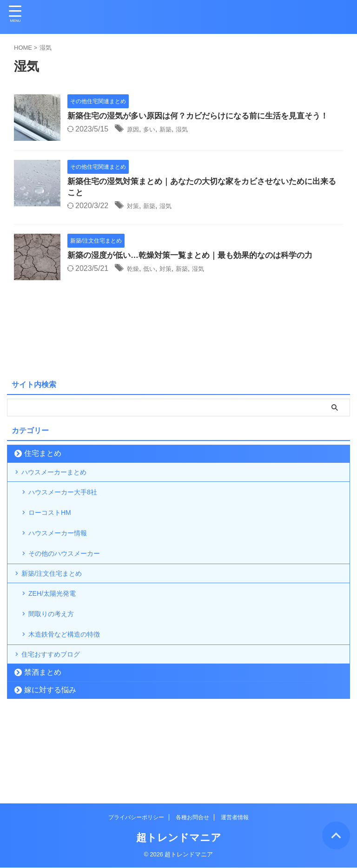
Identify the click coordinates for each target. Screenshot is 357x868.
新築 (172, 142)
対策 (134, 217)
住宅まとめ (43, 464)
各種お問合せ (192, 818)
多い (153, 142)
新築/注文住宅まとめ (59, 618)
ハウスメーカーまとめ (61, 487)
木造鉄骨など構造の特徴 (72, 696)
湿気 (192, 142)
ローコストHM (56, 539)
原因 (134, 142)
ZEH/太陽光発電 (58, 644)
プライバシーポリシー (136, 818)
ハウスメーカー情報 (65, 565)
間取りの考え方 (57, 670)
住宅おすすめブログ (58, 723)
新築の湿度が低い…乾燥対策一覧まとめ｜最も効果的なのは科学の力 (197, 267)
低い (153, 280)
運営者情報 (235, 818)
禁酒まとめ (43, 745)
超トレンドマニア (179, 838)
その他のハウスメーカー (72, 591)
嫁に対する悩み (50, 762)
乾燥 (134, 280)
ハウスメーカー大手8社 (70, 513)
